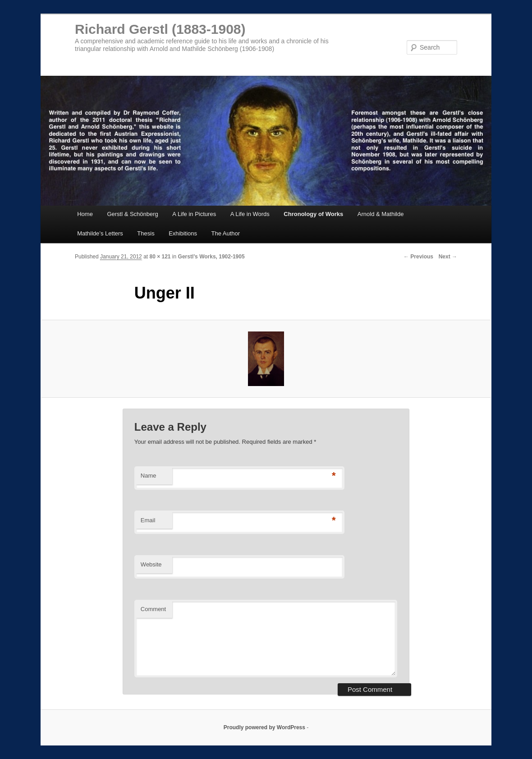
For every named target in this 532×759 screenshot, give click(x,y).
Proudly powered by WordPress (264, 727)
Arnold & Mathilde (381, 214)
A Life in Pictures (194, 214)
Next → (448, 257)
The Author (226, 233)
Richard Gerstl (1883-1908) (160, 29)
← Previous (418, 257)
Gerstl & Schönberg (132, 214)
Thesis (146, 233)
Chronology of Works (313, 214)
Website (151, 564)
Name (149, 476)
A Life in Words (250, 214)
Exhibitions (183, 233)
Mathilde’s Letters (100, 233)
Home (85, 214)
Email (148, 520)
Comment (153, 609)
